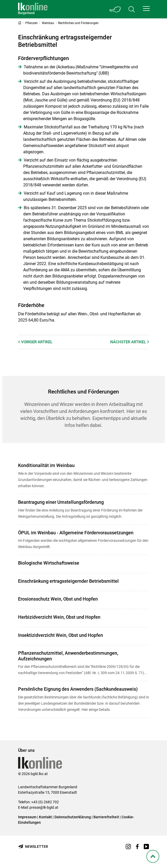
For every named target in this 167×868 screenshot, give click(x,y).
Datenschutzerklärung (73, 817)
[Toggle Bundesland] (115, 9)
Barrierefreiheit (106, 817)
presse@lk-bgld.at (44, 807)
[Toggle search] (132, 9)
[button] (146, 9)
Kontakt (45, 817)
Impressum (27, 817)
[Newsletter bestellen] (33, 847)
